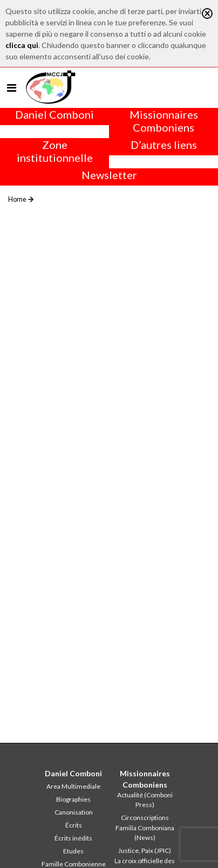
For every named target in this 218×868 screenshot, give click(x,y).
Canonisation (74, 812)
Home (17, 199)
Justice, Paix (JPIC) (145, 850)
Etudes (73, 851)
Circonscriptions (145, 818)
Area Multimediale (73, 786)
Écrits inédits (73, 838)
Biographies (73, 799)
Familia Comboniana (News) (145, 833)
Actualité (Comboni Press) (145, 800)
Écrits (74, 825)
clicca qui (22, 45)
